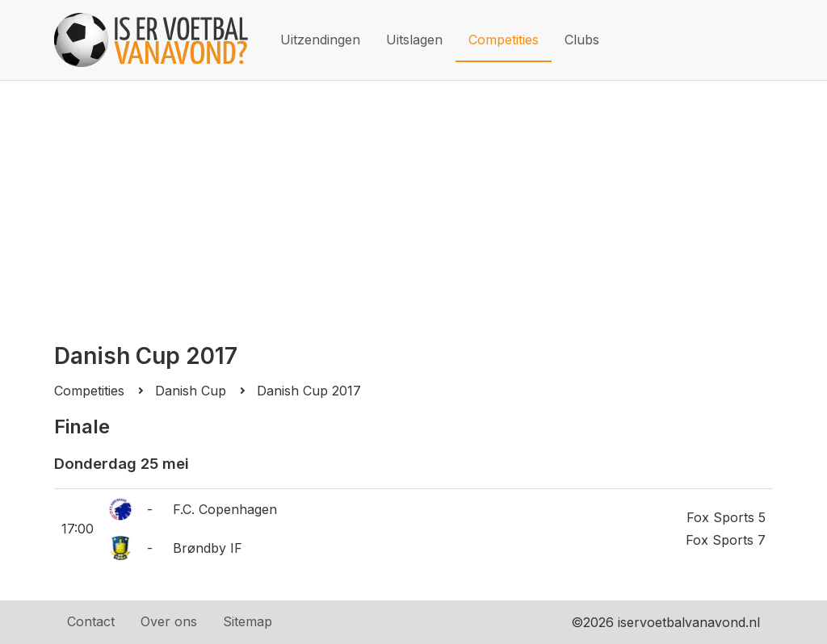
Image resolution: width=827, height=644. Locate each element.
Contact (91, 621)
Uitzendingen (320, 40)
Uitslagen (414, 40)
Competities (504, 40)
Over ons (169, 621)
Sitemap (248, 621)
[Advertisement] (413, 202)
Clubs (582, 40)
